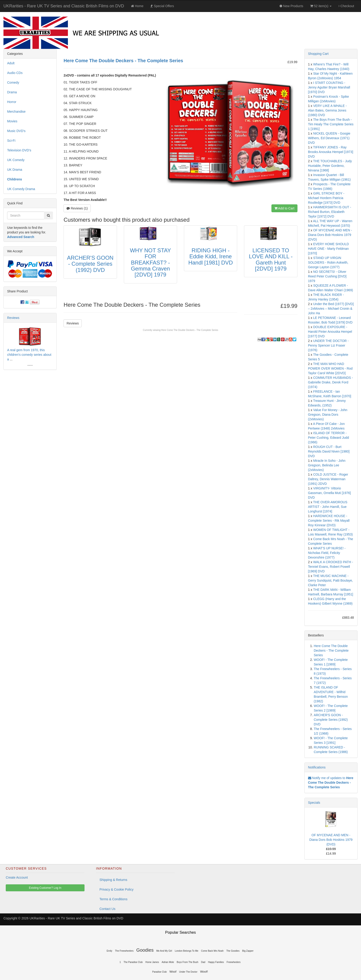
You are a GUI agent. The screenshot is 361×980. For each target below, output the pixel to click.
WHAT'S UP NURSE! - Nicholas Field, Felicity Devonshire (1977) (327, 553)
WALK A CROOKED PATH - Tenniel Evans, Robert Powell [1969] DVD (331, 567)
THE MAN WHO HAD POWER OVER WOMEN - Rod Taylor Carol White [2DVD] (330, 368)
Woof (173, 972)
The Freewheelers (124, 951)
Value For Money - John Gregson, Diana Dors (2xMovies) (328, 415)
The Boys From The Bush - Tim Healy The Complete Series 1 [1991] (331, 124)
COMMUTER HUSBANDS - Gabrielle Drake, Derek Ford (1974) (330, 382)
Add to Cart (284, 208)
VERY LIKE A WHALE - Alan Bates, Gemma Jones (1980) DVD (327, 110)
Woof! (204, 972)
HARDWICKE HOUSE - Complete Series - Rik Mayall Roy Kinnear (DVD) (329, 521)
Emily (109, 951)
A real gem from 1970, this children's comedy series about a (29, 355)
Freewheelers (234, 962)
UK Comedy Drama (21, 189)
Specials (314, 803)
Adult (11, 63)
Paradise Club (159, 972)
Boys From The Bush (188, 962)
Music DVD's (16, 131)
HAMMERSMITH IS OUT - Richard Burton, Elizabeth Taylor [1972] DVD (330, 212)
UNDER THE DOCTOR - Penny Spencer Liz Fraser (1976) (328, 345)
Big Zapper (248, 951)
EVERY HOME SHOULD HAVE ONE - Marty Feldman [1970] (329, 249)
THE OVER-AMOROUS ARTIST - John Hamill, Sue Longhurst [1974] (328, 507)
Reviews (73, 323)
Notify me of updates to (331, 783)
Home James (152, 962)
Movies (12, 121)
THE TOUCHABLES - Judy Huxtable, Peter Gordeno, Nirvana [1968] (330, 166)
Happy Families (216, 962)
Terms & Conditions (113, 899)
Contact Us (107, 909)
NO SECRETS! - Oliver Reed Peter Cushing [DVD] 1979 (327, 276)
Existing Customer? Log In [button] (45, 888)
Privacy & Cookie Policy (116, 889)
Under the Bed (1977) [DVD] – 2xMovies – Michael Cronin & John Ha (331, 309)
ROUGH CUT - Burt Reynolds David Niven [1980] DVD (329, 451)
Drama (12, 92)
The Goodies (233, 951)
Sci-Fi (11, 141)
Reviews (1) (77, 208)
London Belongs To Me (186, 951)
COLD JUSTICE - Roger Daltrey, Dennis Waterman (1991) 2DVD (328, 479)
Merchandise (16, 112)
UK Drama (15, 170)
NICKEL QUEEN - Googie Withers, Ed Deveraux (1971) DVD (329, 138)
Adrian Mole (168, 962)
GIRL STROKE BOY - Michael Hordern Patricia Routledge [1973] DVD (326, 198)
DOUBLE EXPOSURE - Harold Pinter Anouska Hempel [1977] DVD (330, 332)
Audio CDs (15, 73)
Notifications (317, 767)
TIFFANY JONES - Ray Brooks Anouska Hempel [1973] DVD (331, 152)
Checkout (346, 6)
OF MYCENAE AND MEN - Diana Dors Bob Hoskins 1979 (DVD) (330, 235)
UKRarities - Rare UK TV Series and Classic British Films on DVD (64, 6)
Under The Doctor (188, 972)
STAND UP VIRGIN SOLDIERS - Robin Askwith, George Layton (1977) (328, 262)
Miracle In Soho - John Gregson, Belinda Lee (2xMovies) (327, 465)
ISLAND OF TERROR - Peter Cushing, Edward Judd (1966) (329, 438)
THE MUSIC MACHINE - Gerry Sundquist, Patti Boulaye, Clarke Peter (330, 580)
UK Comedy (16, 160)
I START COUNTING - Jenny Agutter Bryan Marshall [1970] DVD (329, 87)
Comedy (13, 82)
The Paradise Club (133, 962)
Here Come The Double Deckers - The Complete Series (190, 330)
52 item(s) (321, 6)
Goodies (145, 950)
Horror (12, 102)
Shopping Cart (318, 54)
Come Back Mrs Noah (212, 951)
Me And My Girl (164, 951)
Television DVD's (19, 150)
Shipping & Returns (113, 880)
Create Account (17, 877)
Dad (203, 962)
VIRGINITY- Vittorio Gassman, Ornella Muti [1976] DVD (329, 493)
